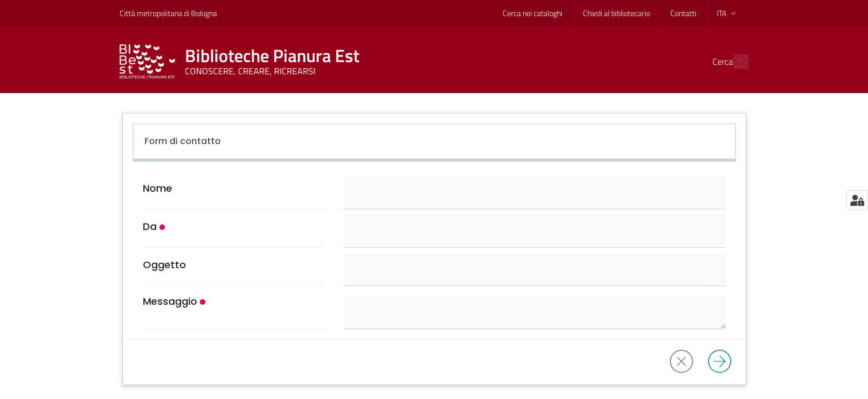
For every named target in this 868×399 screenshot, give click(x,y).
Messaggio (170, 301)
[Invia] (723, 362)
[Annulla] (685, 362)
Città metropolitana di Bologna (168, 13)
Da (150, 227)
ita (728, 13)
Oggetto (164, 265)
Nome (157, 188)
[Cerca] (735, 62)
